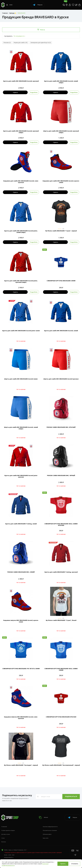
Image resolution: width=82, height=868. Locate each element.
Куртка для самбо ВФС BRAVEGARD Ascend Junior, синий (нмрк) (21, 232)
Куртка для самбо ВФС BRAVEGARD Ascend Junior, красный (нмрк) (21, 281)
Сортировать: (8, 36)
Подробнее (34, 92)
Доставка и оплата (6, 834)
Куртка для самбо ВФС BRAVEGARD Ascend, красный (21, 81)
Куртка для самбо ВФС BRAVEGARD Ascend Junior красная (21, 476)
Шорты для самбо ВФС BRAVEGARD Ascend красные (61, 379)
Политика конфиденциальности (50, 827)
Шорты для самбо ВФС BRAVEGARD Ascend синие (21, 379)
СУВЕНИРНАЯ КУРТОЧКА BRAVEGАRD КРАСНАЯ (61, 717)
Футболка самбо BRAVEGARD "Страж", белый (61, 620)
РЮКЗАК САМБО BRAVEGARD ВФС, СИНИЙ (21, 572)
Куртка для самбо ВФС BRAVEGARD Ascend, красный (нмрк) (21, 132)
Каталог (43, 817)
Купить (15, 92)
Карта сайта (46, 838)
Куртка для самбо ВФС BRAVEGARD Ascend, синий (61, 331)
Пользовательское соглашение (50, 830)
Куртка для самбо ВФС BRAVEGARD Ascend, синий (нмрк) (61, 82)
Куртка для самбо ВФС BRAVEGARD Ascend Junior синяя (21, 331)
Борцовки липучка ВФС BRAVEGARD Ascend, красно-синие (21, 621)
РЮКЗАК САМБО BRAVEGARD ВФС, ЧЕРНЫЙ (61, 475)
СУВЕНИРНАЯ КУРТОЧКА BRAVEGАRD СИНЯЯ (61, 281)
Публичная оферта (47, 834)
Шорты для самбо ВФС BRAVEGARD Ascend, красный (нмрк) (61, 132)
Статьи (3, 838)
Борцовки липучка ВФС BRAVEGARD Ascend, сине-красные (21, 718)
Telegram (38, 5)
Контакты (4, 842)
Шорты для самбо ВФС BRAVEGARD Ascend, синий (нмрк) (21, 428)
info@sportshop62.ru (9, 857)
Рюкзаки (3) (7, 43)
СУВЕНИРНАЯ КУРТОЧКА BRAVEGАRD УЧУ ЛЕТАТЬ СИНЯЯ (21, 669)
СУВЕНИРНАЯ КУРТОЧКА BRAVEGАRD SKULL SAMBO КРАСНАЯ (61, 525)
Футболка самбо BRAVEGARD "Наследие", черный (21, 765)
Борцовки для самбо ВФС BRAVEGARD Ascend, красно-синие (61, 182)
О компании (4, 827)
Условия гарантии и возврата (8, 830)
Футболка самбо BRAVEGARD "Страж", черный (61, 231)
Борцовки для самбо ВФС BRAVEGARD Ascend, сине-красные (21, 182)
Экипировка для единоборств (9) (41, 43)
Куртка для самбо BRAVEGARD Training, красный (61, 572)
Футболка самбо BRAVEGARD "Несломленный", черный (61, 765)
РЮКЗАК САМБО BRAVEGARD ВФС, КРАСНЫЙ (61, 427)
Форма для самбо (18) (21, 43)
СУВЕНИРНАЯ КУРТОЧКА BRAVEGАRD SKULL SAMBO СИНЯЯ (61, 669)
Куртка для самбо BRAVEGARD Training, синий (21, 524)
